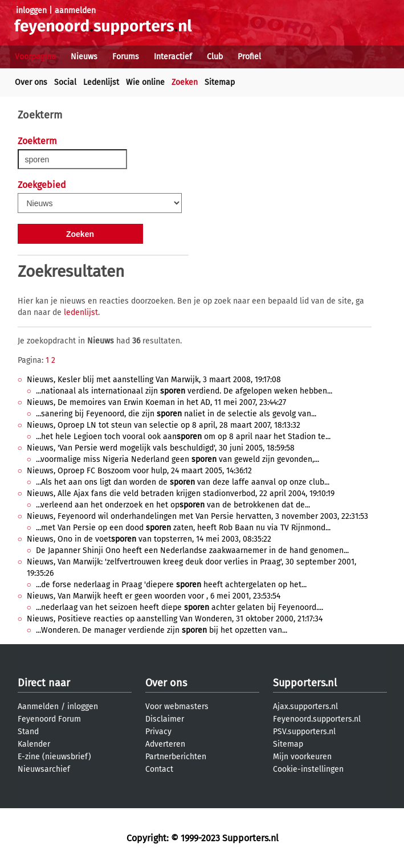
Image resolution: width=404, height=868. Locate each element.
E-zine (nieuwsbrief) (54, 757)
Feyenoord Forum (49, 719)
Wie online (145, 82)
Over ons (31, 82)
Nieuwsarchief (44, 769)
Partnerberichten (176, 757)
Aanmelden (38, 707)
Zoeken (185, 82)
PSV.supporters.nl (304, 732)
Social (65, 82)
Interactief (173, 57)
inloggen (31, 11)
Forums (126, 57)
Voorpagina (35, 57)
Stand (28, 732)
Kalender (34, 744)
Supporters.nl (305, 683)
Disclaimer (165, 719)
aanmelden (75, 11)
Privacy (158, 732)
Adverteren (165, 744)
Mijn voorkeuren (302, 757)
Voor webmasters (177, 707)
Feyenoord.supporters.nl (317, 719)
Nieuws (84, 57)
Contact (159, 769)
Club (215, 57)
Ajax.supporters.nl (305, 707)
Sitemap (220, 82)
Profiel (249, 57)
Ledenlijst (101, 82)
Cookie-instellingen (308, 769)
